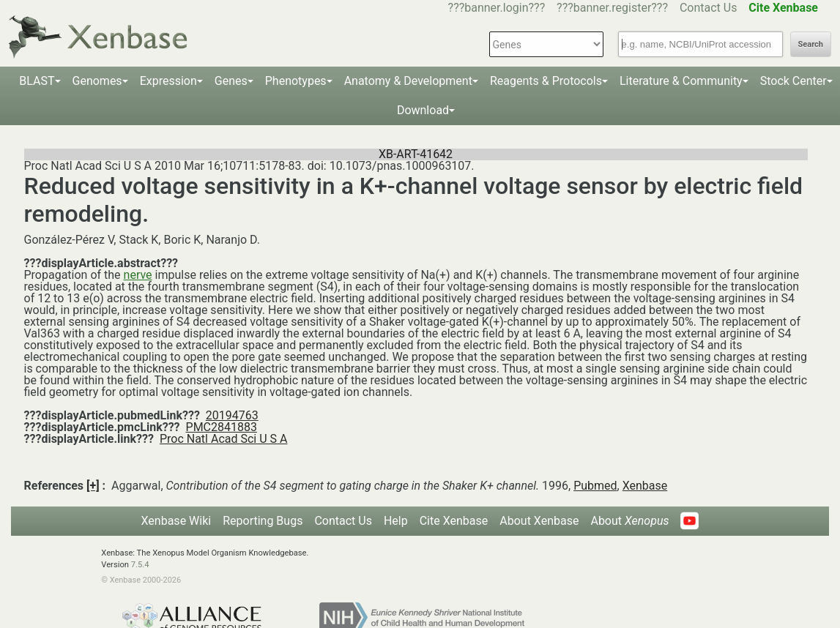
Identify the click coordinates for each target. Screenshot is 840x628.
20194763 (232, 415)
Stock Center (793, 81)
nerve (138, 275)
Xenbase (645, 486)
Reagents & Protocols (546, 81)
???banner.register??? (612, 8)
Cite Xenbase (454, 521)
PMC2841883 (222, 427)
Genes (231, 81)
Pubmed (595, 486)
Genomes (97, 81)
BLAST (37, 81)
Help (396, 521)
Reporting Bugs (263, 521)
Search (811, 44)
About (629, 521)
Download (423, 110)
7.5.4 (140, 565)
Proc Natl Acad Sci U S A (224, 439)
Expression (168, 81)
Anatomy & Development (408, 81)
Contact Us (709, 8)
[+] (93, 486)
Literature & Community (681, 81)
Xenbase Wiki (176, 521)
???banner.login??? (497, 8)
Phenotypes (296, 81)
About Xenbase (539, 521)
